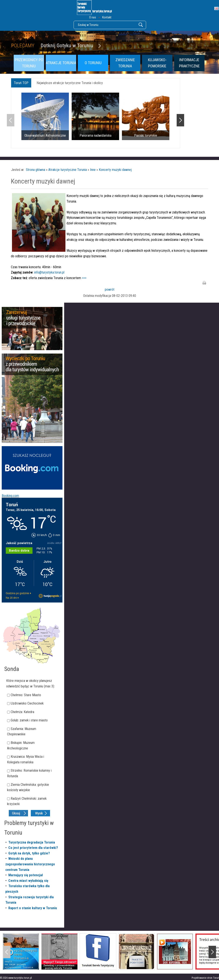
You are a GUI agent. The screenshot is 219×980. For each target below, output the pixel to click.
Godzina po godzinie (17, 593)
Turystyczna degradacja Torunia (32, 842)
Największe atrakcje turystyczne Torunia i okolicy (70, 83)
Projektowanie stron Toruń (205, 978)
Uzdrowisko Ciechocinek (27, 703)
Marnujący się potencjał (26, 875)
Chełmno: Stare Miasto (26, 695)
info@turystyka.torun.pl (49, 272)
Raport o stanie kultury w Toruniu (33, 908)
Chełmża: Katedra (22, 712)
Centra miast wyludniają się (28, 881)
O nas (93, 17)
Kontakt (107, 17)
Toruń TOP (21, 83)
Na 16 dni (11, 598)
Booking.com (10, 496)
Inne (93, 170)
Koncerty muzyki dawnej (115, 170)
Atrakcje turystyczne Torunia (68, 170)
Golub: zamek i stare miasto (29, 720)
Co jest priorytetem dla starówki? (33, 848)
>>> (84, 278)
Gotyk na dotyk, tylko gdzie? (29, 853)
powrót (110, 289)
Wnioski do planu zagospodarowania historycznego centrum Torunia (30, 864)
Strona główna (36, 170)
